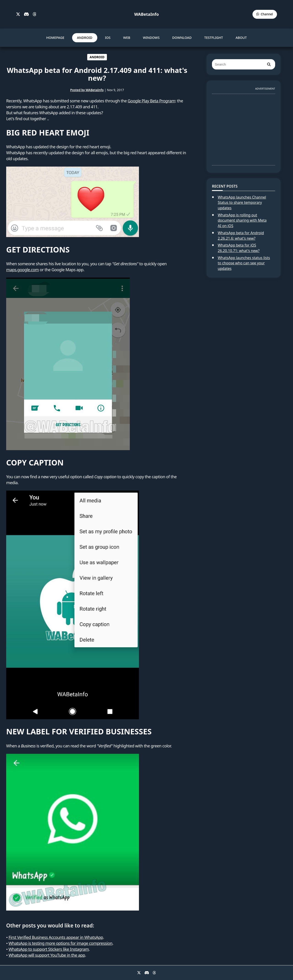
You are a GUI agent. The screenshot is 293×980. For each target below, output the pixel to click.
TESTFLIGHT (214, 38)
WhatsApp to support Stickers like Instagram (49, 949)
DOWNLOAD (182, 38)
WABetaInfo (146, 14)
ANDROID (85, 38)
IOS (108, 38)
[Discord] (26, 14)
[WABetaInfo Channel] (265, 14)
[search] (269, 64)
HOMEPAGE (55, 38)
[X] (18, 14)
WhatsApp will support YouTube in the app (47, 955)
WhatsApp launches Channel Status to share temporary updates (242, 203)
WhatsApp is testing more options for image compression (60, 943)
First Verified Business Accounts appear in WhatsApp (56, 937)
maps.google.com (22, 270)
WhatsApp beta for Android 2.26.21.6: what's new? (241, 236)
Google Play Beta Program (152, 101)
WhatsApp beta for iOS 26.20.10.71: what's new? (239, 248)
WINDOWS (151, 38)
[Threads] (35, 14)
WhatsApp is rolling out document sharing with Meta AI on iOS (242, 220)
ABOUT (241, 38)
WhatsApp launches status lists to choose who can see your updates (244, 263)
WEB (127, 38)
